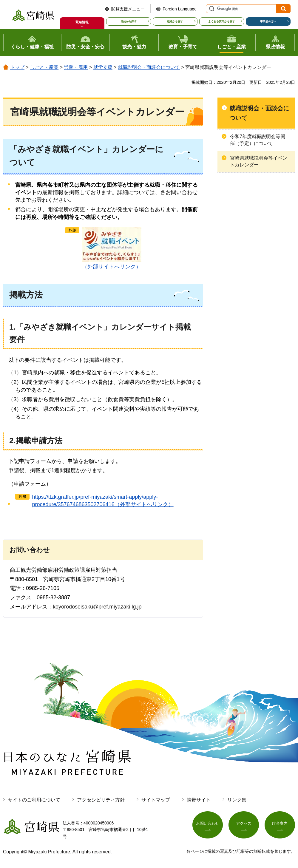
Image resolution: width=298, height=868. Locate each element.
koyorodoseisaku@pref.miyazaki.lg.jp (97, 607)
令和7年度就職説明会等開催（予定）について (258, 140)
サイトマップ (156, 800)
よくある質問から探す (222, 21)
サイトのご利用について (34, 800)
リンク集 (237, 800)
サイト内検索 (211, 9)
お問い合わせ (208, 825)
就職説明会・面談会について (149, 67)
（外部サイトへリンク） (112, 248)
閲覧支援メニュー (128, 9)
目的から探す (129, 21)
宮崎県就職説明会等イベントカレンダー (259, 161)
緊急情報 (82, 22)
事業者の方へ (268, 21)
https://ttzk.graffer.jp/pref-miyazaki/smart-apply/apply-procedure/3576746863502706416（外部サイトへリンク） (103, 501)
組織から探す (175, 21)
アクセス (244, 825)
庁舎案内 (280, 825)
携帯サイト (199, 800)
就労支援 (103, 67)
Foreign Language (180, 9)
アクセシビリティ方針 (101, 800)
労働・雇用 (76, 67)
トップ (17, 67)
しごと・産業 (44, 67)
